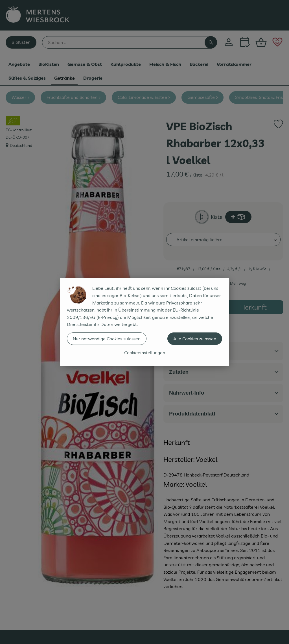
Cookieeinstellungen (145, 353)
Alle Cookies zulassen (195, 339)
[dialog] (144, 322)
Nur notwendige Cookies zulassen (107, 339)
